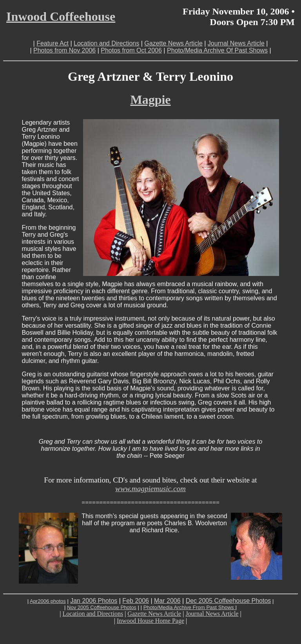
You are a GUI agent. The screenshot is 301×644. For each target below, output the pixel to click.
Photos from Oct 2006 (131, 50)
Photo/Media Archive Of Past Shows (217, 50)
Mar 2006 (167, 601)
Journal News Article (236, 43)
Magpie (150, 100)
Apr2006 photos (48, 601)
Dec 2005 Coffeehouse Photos (228, 601)
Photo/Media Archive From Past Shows (189, 607)
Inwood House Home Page (150, 621)
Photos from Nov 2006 (64, 50)
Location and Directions (106, 43)
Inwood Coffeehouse (61, 16)
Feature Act (53, 43)
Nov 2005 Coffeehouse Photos (102, 607)
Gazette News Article (173, 43)
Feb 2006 (136, 601)
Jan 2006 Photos (94, 601)
